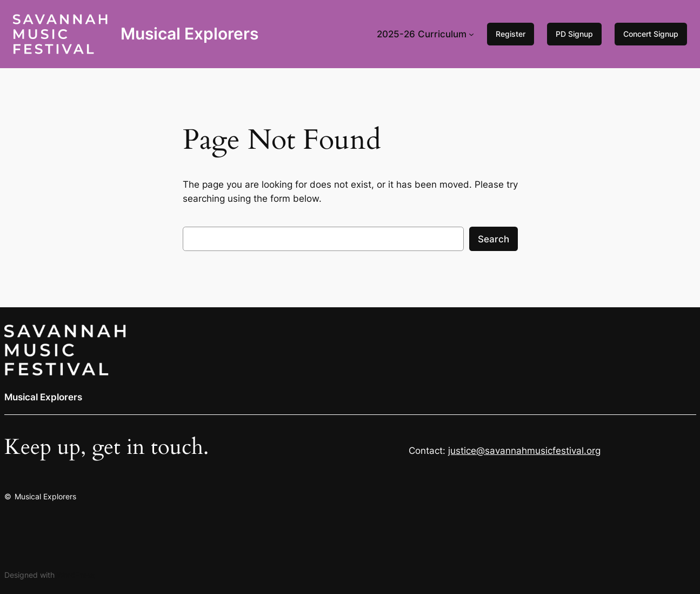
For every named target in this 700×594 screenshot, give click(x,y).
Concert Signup (651, 34)
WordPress (76, 575)
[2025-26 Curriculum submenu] (471, 34)
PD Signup (574, 34)
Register (511, 34)
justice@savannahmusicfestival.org (524, 451)
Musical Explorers (189, 34)
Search (494, 239)
